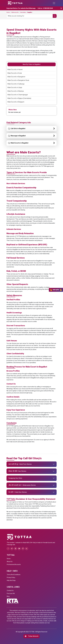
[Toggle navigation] (54, 3)
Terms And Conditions (14, 575)
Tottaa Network (31, 636)
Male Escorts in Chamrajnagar (18, 95)
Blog (8, 596)
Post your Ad (11, 593)
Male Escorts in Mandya (16, 91)
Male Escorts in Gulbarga (16, 84)
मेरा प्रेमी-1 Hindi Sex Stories (18, 492)
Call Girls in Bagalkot (17, 129)
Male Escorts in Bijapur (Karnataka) (19, 98)
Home (9, 559)
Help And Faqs (11, 580)
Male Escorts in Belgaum (16, 102)
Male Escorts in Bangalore (16, 77)
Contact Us (10, 591)
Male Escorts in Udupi (15, 87)
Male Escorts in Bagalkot (18, 143)
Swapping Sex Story (15, 478)
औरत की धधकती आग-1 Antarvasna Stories (22, 485)
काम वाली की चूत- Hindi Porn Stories (20, 464)
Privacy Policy (11, 577)
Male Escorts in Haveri (15, 69)
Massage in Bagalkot (17, 136)
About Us (10, 562)
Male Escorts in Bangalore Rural (18, 80)
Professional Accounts (14, 564)
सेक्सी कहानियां (56, 290)
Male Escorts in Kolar (15, 73)
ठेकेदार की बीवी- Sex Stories (17, 471)
